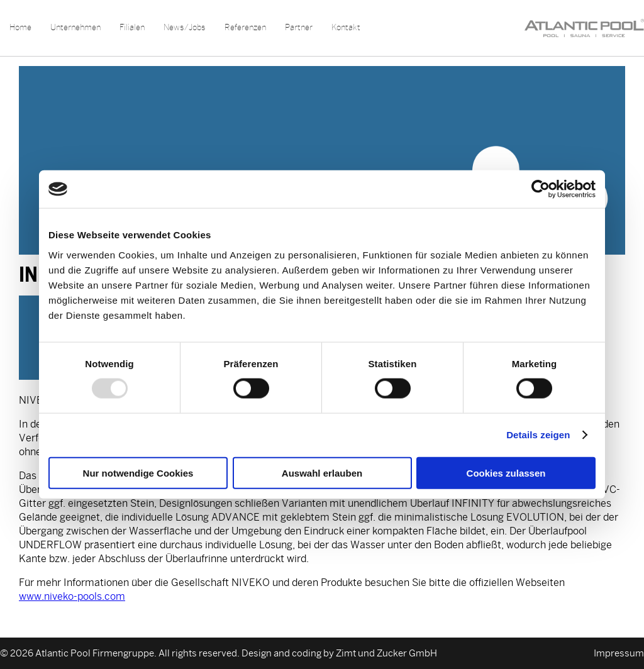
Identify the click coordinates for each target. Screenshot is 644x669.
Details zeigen (538, 435)
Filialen (132, 27)
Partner (299, 27)
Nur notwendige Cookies (138, 473)
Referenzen (245, 27)
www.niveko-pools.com (72, 596)
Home (20, 27)
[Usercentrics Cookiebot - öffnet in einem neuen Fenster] (541, 189)
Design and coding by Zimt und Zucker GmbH (339, 653)
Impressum (619, 653)
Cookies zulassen (506, 473)
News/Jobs (185, 27)
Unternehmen (75, 27)
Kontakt (346, 27)
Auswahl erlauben (322, 473)
